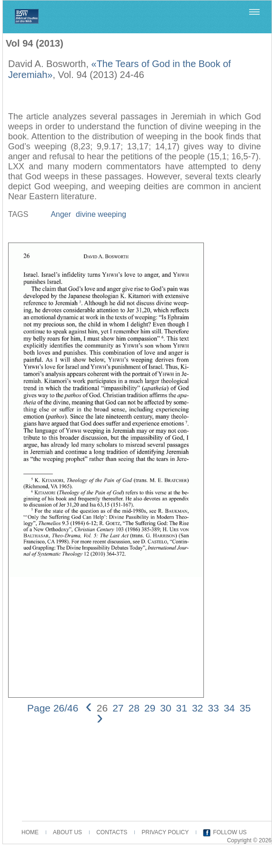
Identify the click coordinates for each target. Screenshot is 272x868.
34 (229, 708)
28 (134, 708)
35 (245, 708)
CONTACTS (112, 832)
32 (197, 708)
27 (118, 708)
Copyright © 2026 (249, 840)
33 (213, 708)
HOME (30, 832)
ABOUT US (67, 832)
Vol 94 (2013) (35, 43)
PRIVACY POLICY (165, 832)
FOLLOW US (230, 832)
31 (182, 708)
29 (150, 708)
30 (166, 708)
